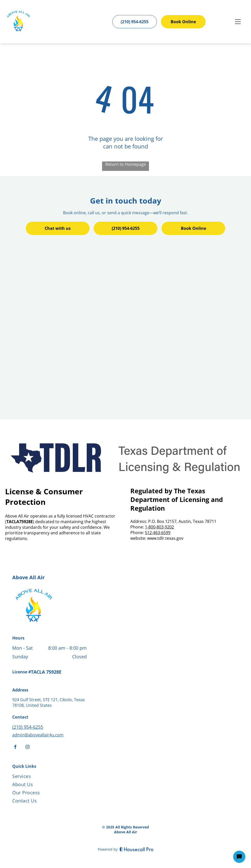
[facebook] (15, 747)
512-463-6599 (158, 533)
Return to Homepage (126, 164)
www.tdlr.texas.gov (165, 538)
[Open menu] (238, 22)
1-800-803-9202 (159, 527)
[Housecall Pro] (137, 849)
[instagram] (28, 747)
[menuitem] (54, 777)
